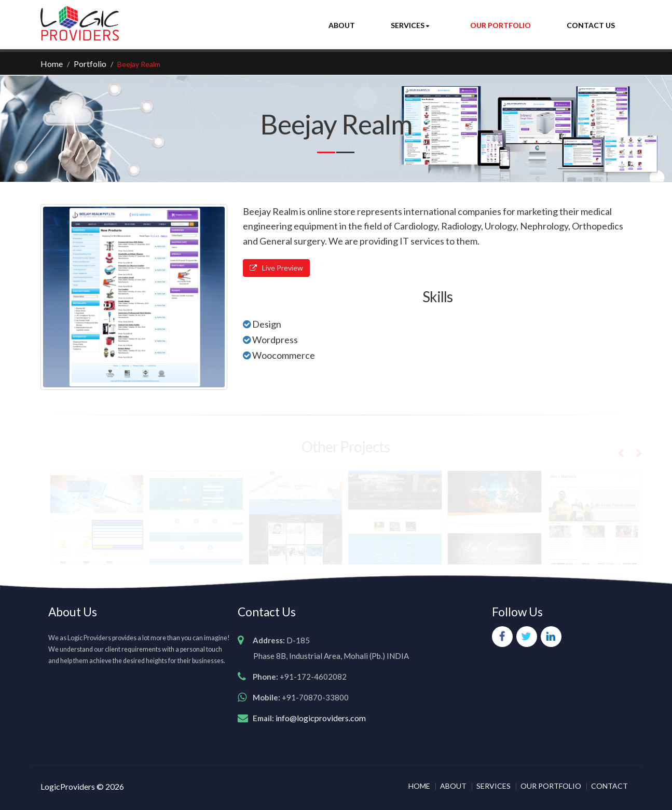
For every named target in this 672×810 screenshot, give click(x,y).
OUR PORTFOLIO (551, 786)
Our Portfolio (500, 25)
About (342, 25)
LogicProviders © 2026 (82, 786)
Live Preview (276, 268)
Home (52, 64)
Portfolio (90, 64)
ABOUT (453, 786)
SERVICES (493, 786)
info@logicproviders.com (321, 718)
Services (408, 25)
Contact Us (591, 25)
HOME (419, 786)
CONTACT (609, 786)
